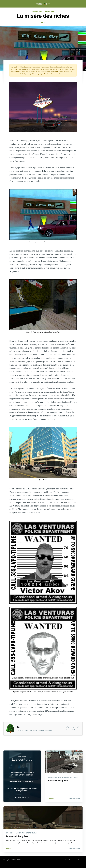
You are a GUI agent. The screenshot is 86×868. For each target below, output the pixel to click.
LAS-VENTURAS (49, 11)
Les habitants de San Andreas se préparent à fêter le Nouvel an (22, 773)
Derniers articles (62, 860)
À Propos (80, 860)
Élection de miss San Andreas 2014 (22, 781)
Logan (9, 848)
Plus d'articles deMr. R (73, 729)
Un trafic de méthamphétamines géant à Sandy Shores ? (22, 789)
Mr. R (43, 22)
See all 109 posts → (22, 797)
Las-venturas (22, 759)
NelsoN (51, 797)
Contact (72, 860)
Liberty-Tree (7, 860)
